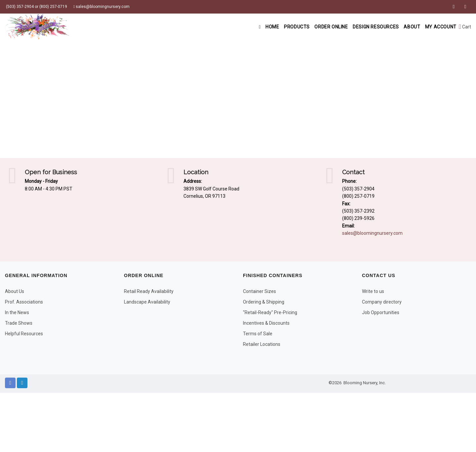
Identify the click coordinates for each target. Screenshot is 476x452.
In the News (17, 312)
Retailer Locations (262, 344)
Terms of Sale (258, 334)
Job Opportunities (381, 312)
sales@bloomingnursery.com (101, 7)
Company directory (382, 302)
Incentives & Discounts (266, 323)
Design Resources (368, 27)
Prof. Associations (24, 302)
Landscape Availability (147, 302)
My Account (439, 27)
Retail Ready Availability (149, 291)
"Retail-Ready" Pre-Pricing (270, 312)
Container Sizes (259, 291)
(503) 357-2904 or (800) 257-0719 (36, 7)
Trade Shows (19, 323)
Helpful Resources (24, 334)
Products (283, 27)
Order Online (320, 27)
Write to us (373, 291)
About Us (15, 291)
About (407, 27)
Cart (465, 27)
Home (252, 27)
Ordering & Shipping (264, 302)
